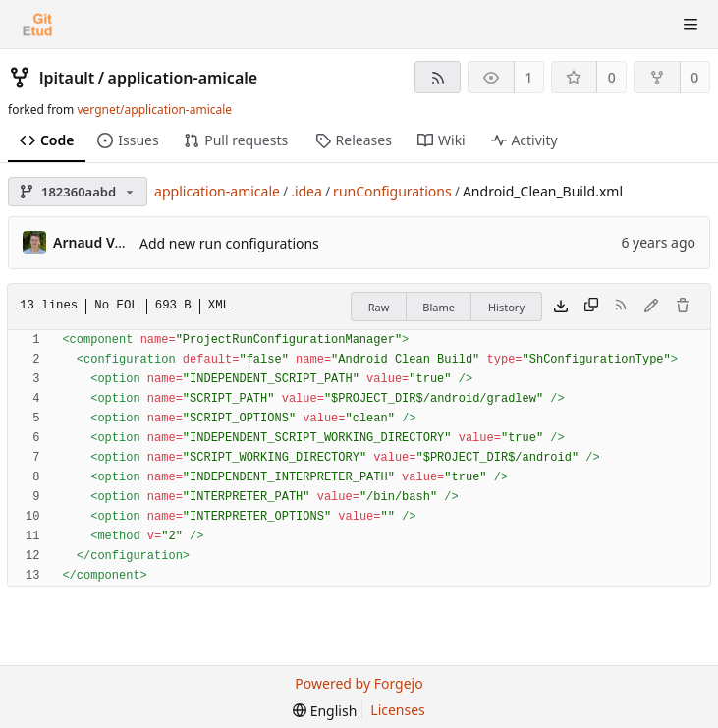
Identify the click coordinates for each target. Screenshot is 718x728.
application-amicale (183, 78)
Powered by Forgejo (359, 683)
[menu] (325, 711)
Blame (439, 307)
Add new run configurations (229, 243)
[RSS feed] (438, 77)
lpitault (67, 78)
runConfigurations (392, 191)
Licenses (398, 710)
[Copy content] (591, 307)
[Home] (37, 25)
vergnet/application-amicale (154, 110)
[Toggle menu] (690, 25)
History (506, 307)
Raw (379, 307)
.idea (306, 191)
